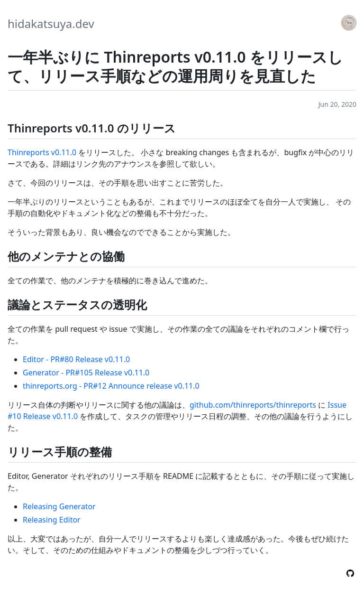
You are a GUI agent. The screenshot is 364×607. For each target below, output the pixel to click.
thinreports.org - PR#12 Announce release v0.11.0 (111, 386)
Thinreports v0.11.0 (42, 152)
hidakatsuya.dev (51, 23)
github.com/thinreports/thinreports (253, 405)
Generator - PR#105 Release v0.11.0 (86, 373)
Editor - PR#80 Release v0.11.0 (76, 359)
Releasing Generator (59, 506)
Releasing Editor (52, 520)
